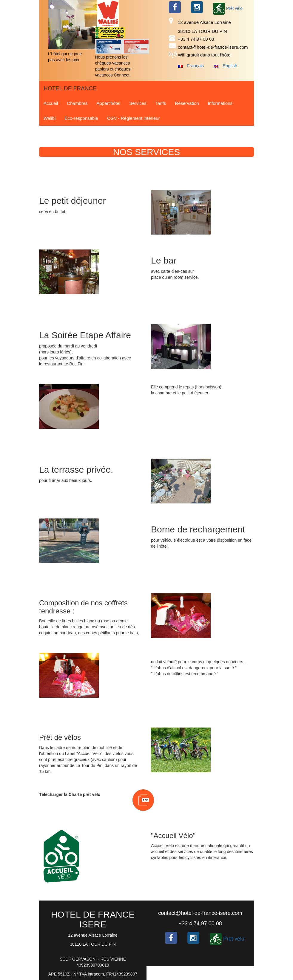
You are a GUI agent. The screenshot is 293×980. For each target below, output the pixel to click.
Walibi (50, 118)
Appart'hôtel (109, 103)
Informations (220, 103)
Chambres (77, 103)
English (230, 66)
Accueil (51, 103)
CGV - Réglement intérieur (134, 118)
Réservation (187, 103)
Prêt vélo (228, 8)
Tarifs (161, 103)
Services (138, 103)
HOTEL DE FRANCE (70, 88)
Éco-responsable (81, 118)
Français (195, 66)
